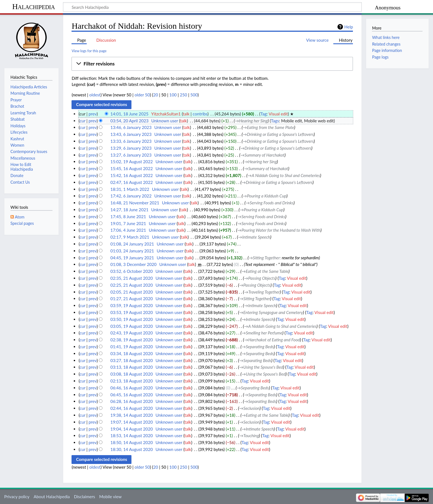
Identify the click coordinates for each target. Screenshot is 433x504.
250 (183, 95)
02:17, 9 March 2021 (130, 237)
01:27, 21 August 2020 (132, 299)
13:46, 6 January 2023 (131, 127)
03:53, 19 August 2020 (132, 312)
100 (173, 95)
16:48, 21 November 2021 (135, 203)
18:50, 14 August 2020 (132, 442)
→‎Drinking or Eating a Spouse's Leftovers (278, 134)
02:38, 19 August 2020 (132, 340)
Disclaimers (85, 497)
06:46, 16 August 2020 (132, 388)
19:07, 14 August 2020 (132, 422)
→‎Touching (249, 436)
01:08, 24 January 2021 (132, 244)
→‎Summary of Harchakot (262, 155)
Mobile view (110, 497)
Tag (264, 114)
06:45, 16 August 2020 (132, 395)
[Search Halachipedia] (212, 7)
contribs (200, 114)
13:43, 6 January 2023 (131, 134)
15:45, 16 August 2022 (132, 168)
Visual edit (278, 114)
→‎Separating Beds (258, 347)
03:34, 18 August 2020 (132, 353)
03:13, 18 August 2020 (132, 367)
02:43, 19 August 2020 (132, 333)
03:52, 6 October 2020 (132, 271)
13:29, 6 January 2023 (131, 148)
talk (186, 114)
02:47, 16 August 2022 (132, 182)
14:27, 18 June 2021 (130, 210)
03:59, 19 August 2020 (132, 305)
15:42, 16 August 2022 (132, 175)
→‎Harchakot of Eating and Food (272, 340)
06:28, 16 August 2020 (132, 401)
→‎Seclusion (249, 408)
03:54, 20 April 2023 (130, 121)
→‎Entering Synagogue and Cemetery (271, 312)
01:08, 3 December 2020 (134, 264)
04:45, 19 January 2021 (132, 258)
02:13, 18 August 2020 (132, 381)
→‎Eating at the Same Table (265, 271)
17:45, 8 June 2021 (128, 217)
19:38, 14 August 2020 (132, 415)
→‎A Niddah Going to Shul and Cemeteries (284, 175)
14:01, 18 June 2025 (130, 114)
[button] (212, 64)
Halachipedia (34, 6)
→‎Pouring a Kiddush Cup (265, 196)
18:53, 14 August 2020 (132, 436)
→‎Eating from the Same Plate (268, 127)
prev (93, 114)
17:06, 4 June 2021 (128, 230)
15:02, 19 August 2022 (132, 162)
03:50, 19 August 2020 (132, 319)
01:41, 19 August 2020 (132, 347)
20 (156, 95)
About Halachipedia (52, 497)
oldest (95, 95)
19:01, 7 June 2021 (128, 223)
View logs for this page (89, 51)
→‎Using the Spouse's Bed (261, 367)
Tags (275, 121)
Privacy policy (17, 497)
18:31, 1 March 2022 (130, 189)
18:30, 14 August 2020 (132, 449)
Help (349, 27)
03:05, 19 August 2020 (132, 326)
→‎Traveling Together (262, 292)
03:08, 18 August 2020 (132, 374)
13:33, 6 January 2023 (131, 141)
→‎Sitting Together (264, 258)
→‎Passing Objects (260, 278)
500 (194, 95)
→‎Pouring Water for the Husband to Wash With (279, 230)
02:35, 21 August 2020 (132, 278)
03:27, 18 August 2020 (132, 360)
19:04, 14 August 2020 (132, 429)
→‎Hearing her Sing (251, 121)
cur (82, 121)
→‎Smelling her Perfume (262, 333)
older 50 (142, 95)
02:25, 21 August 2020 (132, 285)
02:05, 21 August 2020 (132, 292)
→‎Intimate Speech (254, 237)
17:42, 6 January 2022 (131, 196)
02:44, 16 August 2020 (132, 408)
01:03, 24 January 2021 (132, 251)
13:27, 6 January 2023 (131, 155)
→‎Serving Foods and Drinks (270, 203)
